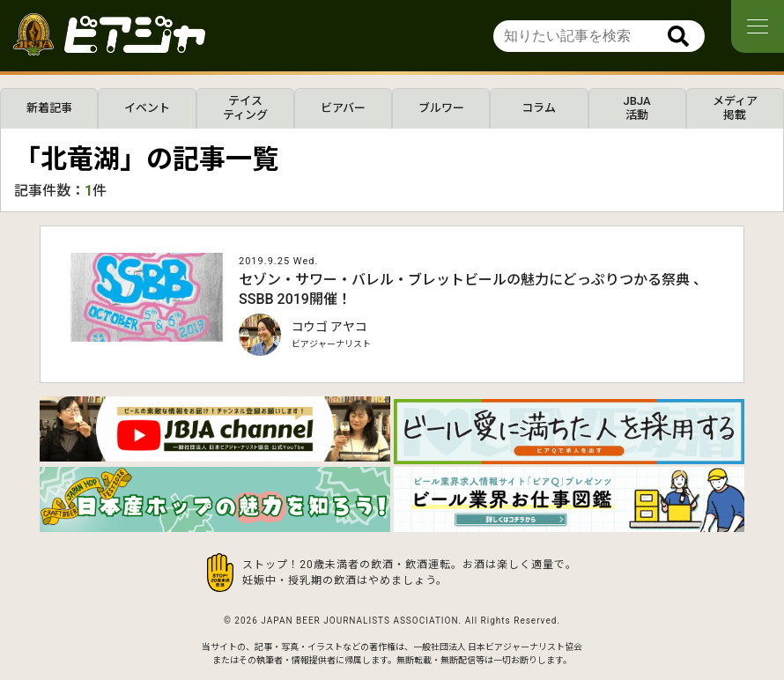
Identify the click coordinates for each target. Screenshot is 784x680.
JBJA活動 (637, 108)
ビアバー (343, 108)
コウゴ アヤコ (329, 327)
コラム (539, 108)
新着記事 (49, 108)
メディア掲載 (735, 108)
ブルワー (441, 108)
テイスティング (245, 108)
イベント (147, 108)
